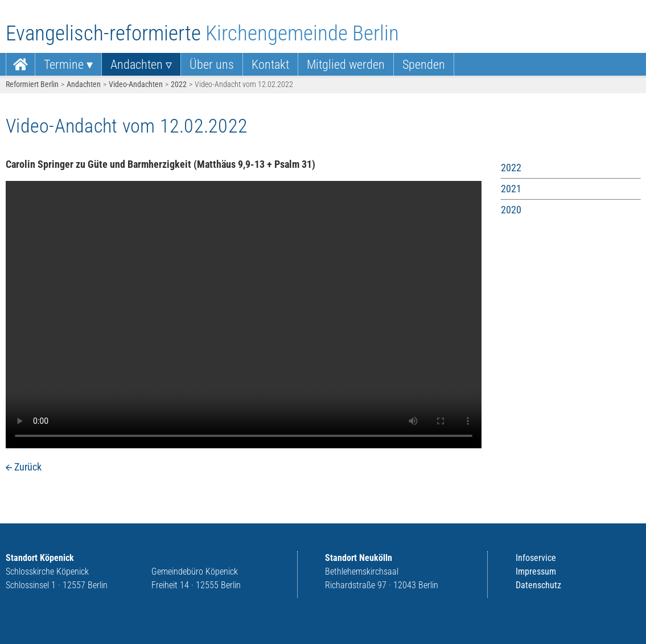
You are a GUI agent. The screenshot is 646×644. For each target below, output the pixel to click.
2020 (511, 210)
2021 (511, 189)
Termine (64, 64)
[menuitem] (20, 64)
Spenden (424, 64)
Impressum (536, 571)
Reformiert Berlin (32, 84)
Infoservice (536, 558)
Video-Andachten (136, 84)
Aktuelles (20, 64)
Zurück (28, 467)
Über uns (212, 64)
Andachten (137, 64)
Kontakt (270, 64)
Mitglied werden (346, 64)
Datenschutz (538, 585)
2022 (179, 84)
